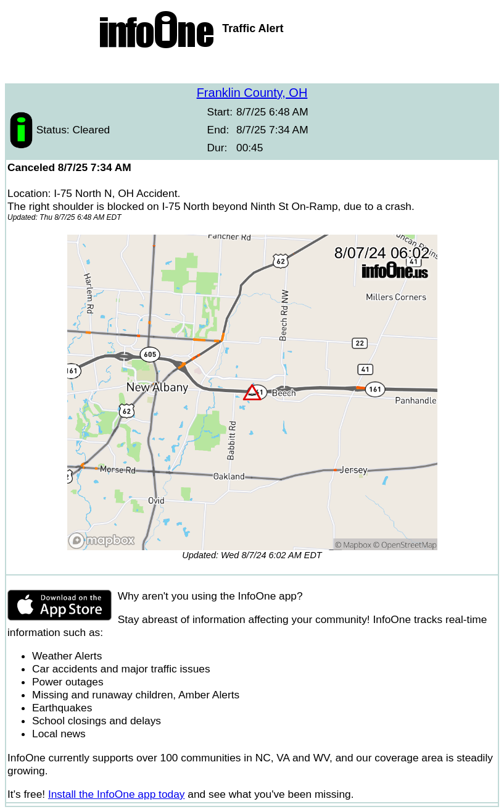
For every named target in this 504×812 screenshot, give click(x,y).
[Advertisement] (252, 68)
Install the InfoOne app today (117, 794)
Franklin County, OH (252, 93)
